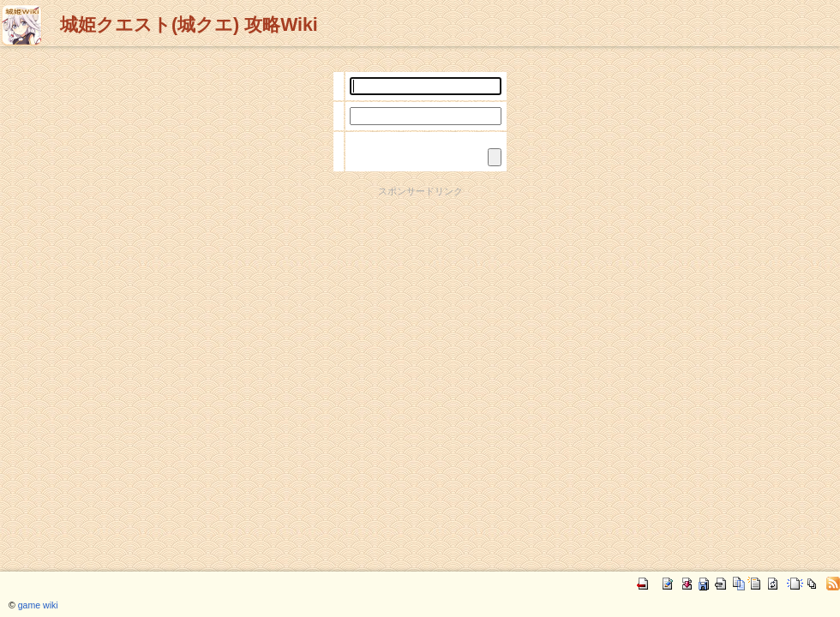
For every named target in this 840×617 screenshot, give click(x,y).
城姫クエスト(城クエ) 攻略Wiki (189, 25)
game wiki (38, 605)
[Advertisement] (420, 318)
